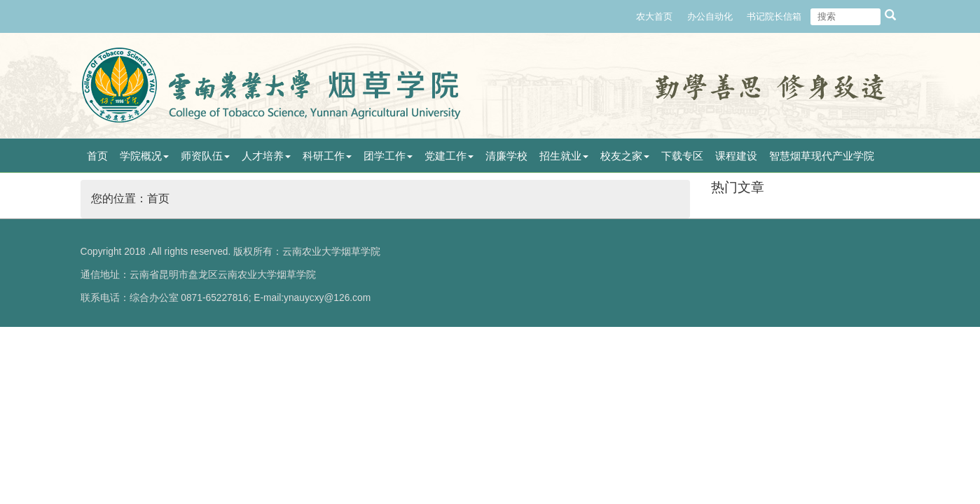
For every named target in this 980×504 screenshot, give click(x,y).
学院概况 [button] (144, 156)
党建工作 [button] (449, 156)
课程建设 (736, 156)
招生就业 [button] (564, 156)
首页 (97, 156)
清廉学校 (506, 156)
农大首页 (654, 16)
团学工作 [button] (388, 156)
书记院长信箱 (774, 16)
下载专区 (682, 156)
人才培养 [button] (266, 156)
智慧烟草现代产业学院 (822, 156)
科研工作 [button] (327, 156)
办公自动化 (710, 16)
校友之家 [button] (625, 156)
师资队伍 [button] (205, 156)
